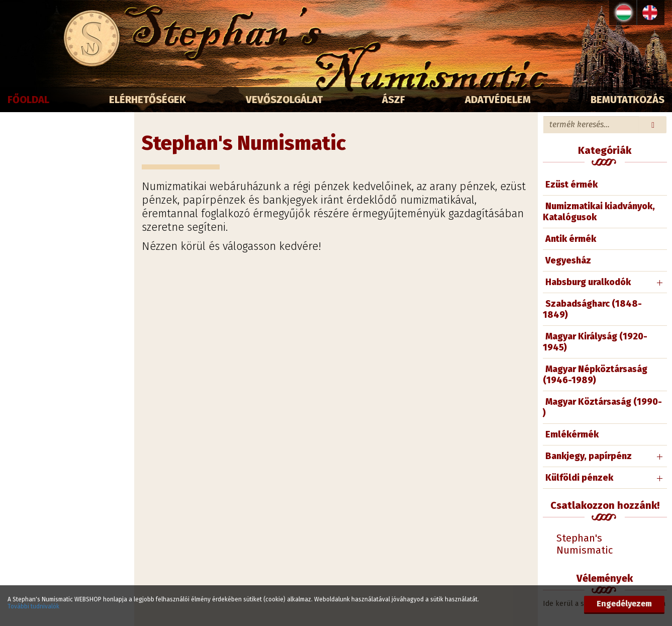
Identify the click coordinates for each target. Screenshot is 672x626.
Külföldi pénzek (579, 478)
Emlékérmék (572, 434)
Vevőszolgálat (284, 100)
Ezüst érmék (571, 185)
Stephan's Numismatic (585, 544)
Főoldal (28, 100)
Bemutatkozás (628, 100)
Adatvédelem (498, 100)
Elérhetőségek (148, 100)
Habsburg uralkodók (588, 282)
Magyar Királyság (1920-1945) (595, 342)
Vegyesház (568, 260)
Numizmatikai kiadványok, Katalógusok (599, 212)
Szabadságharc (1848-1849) (592, 309)
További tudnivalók (33, 606)
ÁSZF (394, 100)
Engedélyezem (624, 604)
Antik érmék (571, 239)
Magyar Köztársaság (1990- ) (602, 407)
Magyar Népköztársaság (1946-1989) (595, 375)
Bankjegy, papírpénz (589, 456)
